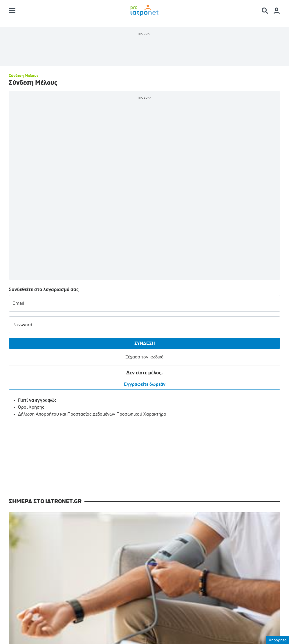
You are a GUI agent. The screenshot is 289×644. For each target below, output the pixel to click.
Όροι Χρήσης (31, 261)
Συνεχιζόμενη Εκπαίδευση (35, 553)
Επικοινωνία (95, 603)
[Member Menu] (277, 13)
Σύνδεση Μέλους (24, 120)
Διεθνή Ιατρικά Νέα (28, 573)
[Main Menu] (12, 13)
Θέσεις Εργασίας (87, 535)
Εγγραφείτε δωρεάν (86, 238)
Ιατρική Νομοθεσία (89, 556)
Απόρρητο (278, 640)
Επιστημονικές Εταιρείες (95, 525)
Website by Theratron (261, 629)
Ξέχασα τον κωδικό (86, 211)
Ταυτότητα (62, 603)
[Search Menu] (267, 13)
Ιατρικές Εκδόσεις (88, 546)
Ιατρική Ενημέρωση (28, 542)
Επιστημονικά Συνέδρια (32, 563)
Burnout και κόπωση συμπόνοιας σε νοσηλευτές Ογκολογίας (110, 396)
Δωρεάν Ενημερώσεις (154, 507)
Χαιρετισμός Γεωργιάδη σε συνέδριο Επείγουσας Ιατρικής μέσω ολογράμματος (179, 399)
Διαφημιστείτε (223, 603)
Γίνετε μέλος (160, 537)
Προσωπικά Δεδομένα (176, 603)
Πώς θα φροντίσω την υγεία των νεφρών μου (40, 393)
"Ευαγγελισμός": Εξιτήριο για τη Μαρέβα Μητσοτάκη (249, 393)
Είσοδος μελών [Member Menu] (160, 521)
